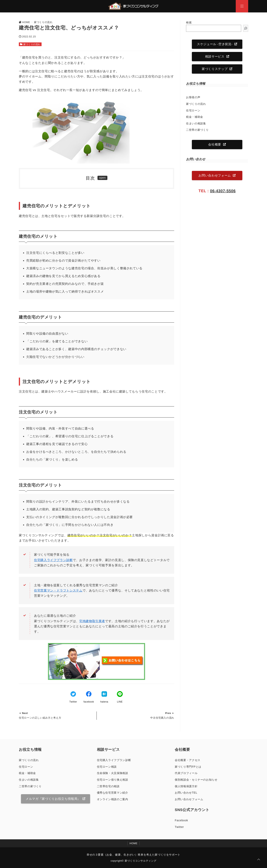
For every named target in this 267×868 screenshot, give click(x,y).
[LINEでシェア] (120, 695)
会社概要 (215, 144)
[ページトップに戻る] (259, 860)
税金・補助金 (195, 117)
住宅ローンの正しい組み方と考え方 (40, 718)
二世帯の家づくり (197, 130)
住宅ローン (193, 110)
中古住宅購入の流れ (162, 718)
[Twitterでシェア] (73, 695)
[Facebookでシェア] (89, 695)
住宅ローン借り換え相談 (113, 780)
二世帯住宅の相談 (108, 786)
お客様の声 (193, 97)
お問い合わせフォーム (215, 175)
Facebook (181, 820)
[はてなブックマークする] (104, 695)
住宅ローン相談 (107, 767)
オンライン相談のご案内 (113, 799)
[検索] (246, 28)
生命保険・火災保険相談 (113, 773)
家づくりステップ (215, 69)
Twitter (179, 827)
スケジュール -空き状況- (215, 44)
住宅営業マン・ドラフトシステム (58, 590)
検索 (189, 22)
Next (25, 713)
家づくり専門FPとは (188, 767)
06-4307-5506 (223, 191)
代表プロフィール (186, 773)
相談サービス (215, 56)
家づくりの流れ (32, 44)
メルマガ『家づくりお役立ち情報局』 (53, 799)
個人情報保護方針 (186, 786)
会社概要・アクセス (188, 760)
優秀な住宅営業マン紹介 (113, 793)
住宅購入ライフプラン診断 (53, 560)
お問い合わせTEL (186, 793)
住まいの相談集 (196, 123)
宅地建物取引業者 (92, 621)
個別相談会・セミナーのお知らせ (196, 780)
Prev (168, 713)
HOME (133, 843)
